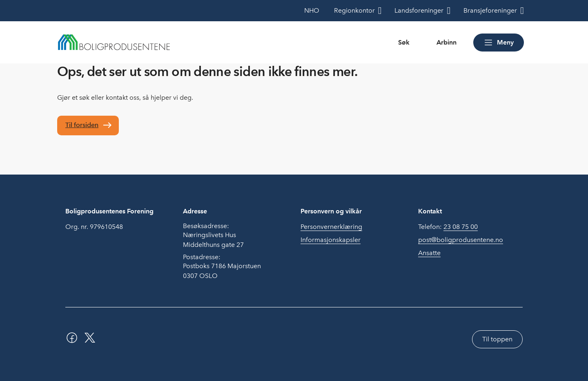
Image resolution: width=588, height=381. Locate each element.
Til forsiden (82, 125)
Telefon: (448, 227)
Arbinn (447, 42)
